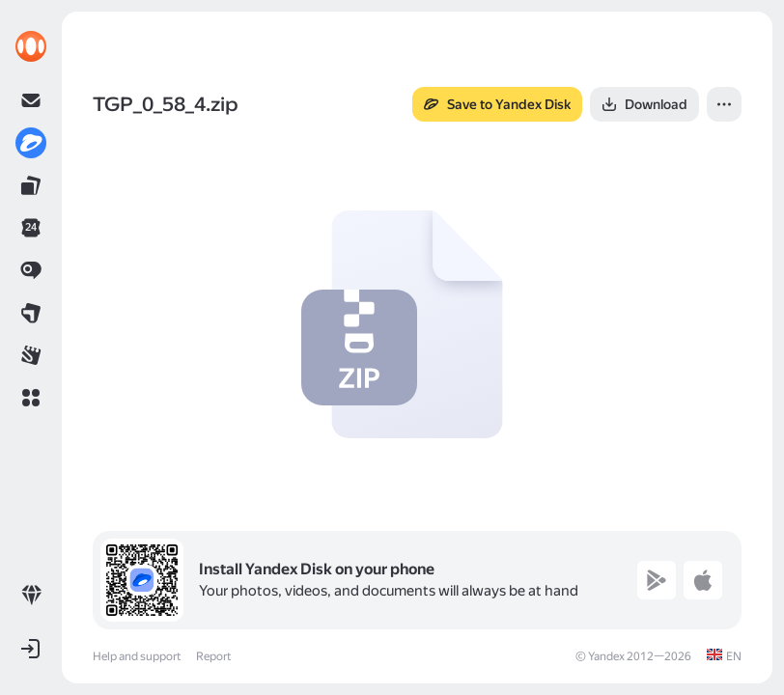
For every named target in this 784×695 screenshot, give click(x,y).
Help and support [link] (137, 656)
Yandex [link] (606, 656)
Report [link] (213, 656)
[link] (31, 46)
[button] (31, 398)
